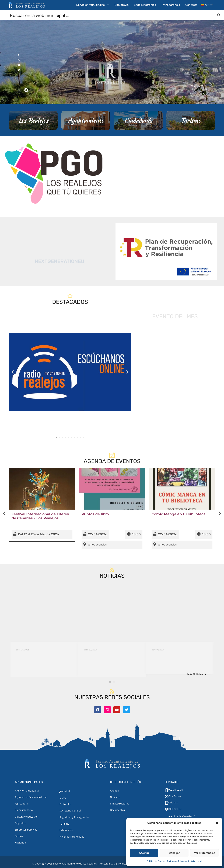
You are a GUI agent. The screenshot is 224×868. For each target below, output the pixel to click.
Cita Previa (175, 796)
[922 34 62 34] (167, 790)
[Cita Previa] (167, 797)
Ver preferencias (205, 853)
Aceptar (144, 853)
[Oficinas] (167, 803)
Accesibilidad (107, 864)
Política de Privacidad (178, 861)
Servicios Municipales (93, 5)
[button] (217, 823)
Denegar (174, 853)
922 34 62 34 (176, 790)
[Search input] (112, 15)
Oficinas (173, 802)
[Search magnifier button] (219, 15)
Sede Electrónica (145, 5)
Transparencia (171, 5)
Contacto (191, 5)
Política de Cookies (156, 861)
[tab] (20, 90)
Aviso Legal (196, 861)
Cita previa (122, 5)
